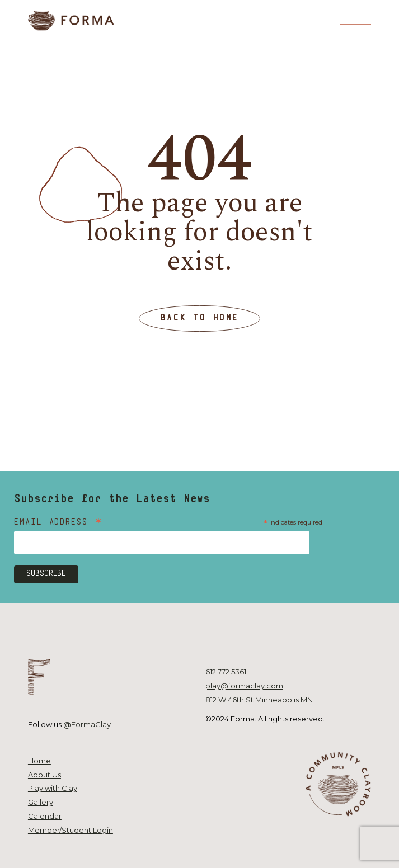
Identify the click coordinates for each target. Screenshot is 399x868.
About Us (44, 775)
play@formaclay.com (244, 686)
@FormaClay (87, 724)
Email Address (58, 523)
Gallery (41, 802)
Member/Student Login (71, 830)
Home (39, 761)
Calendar (45, 816)
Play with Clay (53, 788)
